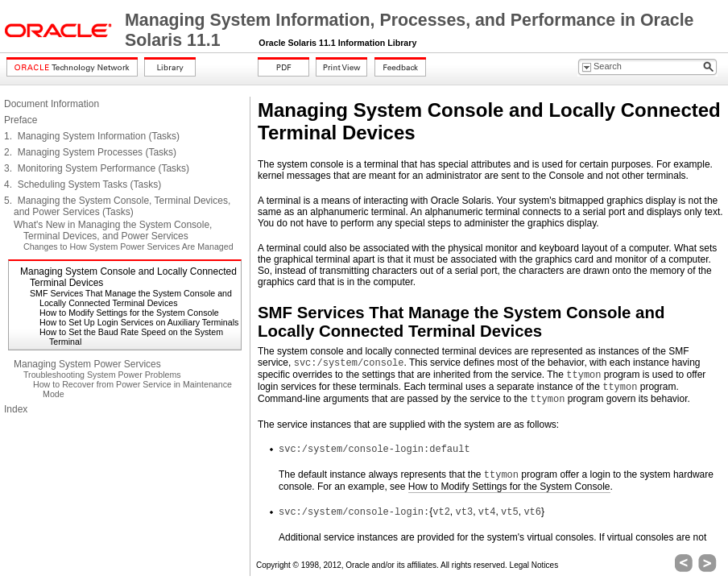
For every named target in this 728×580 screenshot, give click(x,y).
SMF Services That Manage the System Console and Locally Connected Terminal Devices (131, 298)
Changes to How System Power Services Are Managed (128, 246)
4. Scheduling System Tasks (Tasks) (83, 184)
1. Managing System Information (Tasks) (92, 136)
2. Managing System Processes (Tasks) (90, 152)
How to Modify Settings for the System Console (129, 313)
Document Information (52, 104)
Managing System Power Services (87, 364)
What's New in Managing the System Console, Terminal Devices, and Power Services (113, 230)
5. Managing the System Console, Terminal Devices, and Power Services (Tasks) (117, 206)
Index (16, 409)
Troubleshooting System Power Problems (102, 375)
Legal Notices (534, 565)
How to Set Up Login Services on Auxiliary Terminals (139, 322)
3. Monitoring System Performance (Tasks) (97, 168)
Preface (21, 120)
